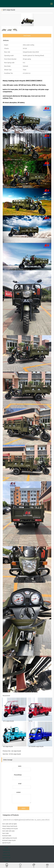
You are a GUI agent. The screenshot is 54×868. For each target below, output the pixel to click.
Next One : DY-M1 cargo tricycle (12, 754)
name (20, 766)
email (20, 784)
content (18, 792)
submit (23, 808)
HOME (6, 848)
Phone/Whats (18, 775)
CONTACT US (6, 858)
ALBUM (6, 860)
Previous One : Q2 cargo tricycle (12, 751)
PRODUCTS (6, 850)
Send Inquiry (27, 36)
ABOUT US (6, 853)
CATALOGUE (6, 855)
